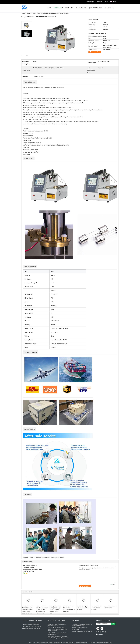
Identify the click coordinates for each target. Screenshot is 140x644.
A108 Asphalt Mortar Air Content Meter (111, 607)
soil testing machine (57, 621)
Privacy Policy (32, 643)
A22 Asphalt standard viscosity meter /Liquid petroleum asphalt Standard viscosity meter (55, 610)
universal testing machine (33, 557)
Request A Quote (102, 2)
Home (49, 8)
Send (113, 624)
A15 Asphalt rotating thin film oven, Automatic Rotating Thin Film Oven (70, 609)
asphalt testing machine (39, 13)
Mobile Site (100, 634)
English (115, 1)
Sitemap (103, 632)
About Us (69, 8)
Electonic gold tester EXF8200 (31, 624)
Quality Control (96, 8)
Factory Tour (81, 8)
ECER (110, 643)
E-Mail (98, 632)
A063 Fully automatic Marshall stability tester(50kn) (96, 608)
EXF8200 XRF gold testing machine (33, 626)
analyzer (76, 621)
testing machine (60, 557)
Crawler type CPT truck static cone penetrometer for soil (57, 625)
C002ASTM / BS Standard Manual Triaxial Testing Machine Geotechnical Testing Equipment (57, 629)
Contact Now (96, 52)
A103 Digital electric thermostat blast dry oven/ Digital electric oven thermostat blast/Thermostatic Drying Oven (27, 610)
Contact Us (109, 8)
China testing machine (42, 643)
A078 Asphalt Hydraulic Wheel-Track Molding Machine (83, 608)
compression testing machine (48, 557)
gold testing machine (33, 621)
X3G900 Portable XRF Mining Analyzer (82, 631)
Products (58, 8)
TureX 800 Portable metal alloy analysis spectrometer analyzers (82, 625)
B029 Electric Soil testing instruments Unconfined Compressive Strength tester (58, 637)
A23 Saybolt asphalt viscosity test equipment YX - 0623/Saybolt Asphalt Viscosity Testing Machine (42, 610)
